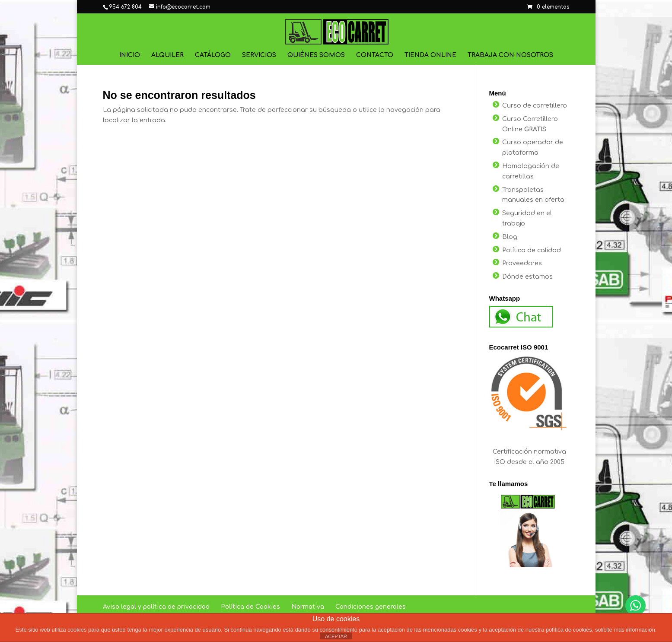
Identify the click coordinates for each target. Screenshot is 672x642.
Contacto (375, 55)
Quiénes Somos (316, 55)
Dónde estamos (527, 277)
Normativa (308, 607)
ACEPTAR (336, 636)
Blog (510, 237)
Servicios (259, 55)
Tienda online (430, 55)
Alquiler (167, 55)
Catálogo (213, 55)
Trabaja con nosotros (510, 55)
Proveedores (522, 263)
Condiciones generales (371, 607)
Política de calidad (532, 250)
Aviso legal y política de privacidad (156, 607)
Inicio (130, 55)
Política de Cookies (250, 607)
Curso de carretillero (535, 106)
